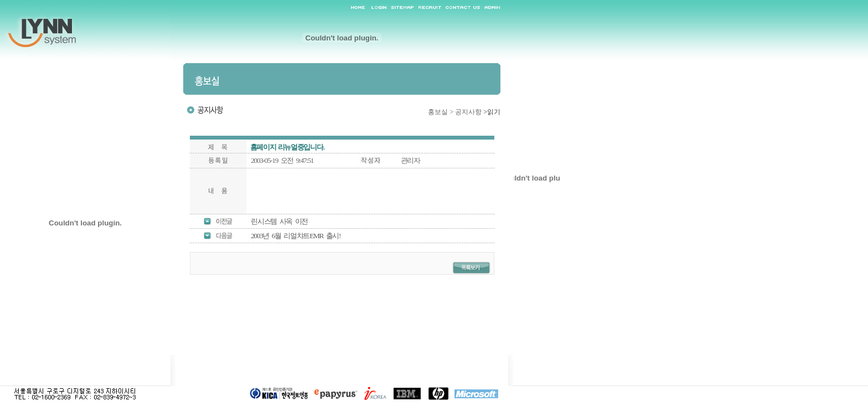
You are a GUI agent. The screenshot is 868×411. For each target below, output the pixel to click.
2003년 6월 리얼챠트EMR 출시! (296, 236)
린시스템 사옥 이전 (279, 221)
